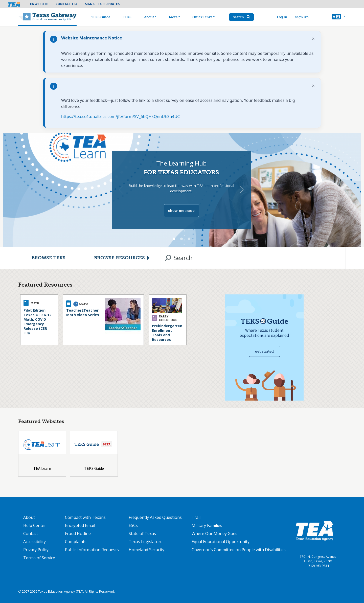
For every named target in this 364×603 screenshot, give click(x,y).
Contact (31, 534)
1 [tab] (174, 239)
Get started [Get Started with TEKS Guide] (264, 351)
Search (241, 17)
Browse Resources (119, 258)
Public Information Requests (92, 550)
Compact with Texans (85, 517)
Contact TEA (66, 4)
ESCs (133, 525)
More (173, 17)
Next (242, 190)
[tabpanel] (182, 190)
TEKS (127, 17)
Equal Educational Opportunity (221, 542)
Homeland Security (146, 550)
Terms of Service (39, 558)
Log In (282, 17)
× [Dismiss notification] (313, 39)
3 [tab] (189, 239)
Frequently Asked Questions (155, 517)
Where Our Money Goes (214, 534)
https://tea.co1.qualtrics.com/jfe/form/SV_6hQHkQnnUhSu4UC (120, 117)
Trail (196, 517)
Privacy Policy (36, 550)
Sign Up (302, 17)
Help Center (35, 525)
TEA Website (38, 4)
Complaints (76, 542)
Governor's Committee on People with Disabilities (239, 550)
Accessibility (35, 542)
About (149, 17)
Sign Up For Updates (102, 4)
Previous (121, 190)
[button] (339, 17)
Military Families (207, 525)
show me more (181, 211)
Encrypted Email (80, 525)
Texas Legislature (146, 542)
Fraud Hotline (78, 534)
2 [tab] (181, 239)
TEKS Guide (101, 17)
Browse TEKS (49, 258)
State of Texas (142, 534)
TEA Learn (42, 468)
